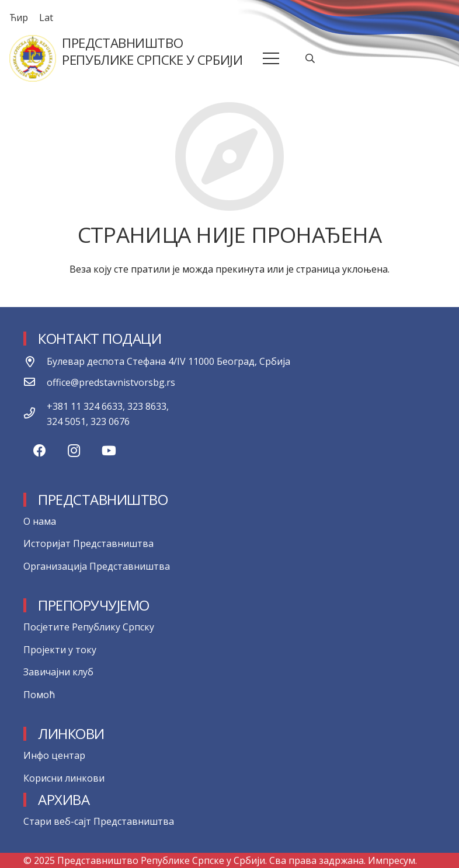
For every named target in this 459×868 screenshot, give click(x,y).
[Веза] (33, 58)
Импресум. (392, 860)
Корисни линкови (64, 778)
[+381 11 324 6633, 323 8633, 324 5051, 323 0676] (35, 414)
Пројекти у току (60, 650)
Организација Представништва (97, 566)
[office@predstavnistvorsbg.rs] (35, 382)
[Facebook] (39, 451)
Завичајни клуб (58, 672)
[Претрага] (310, 59)
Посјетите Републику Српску (89, 627)
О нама (40, 521)
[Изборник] (272, 58)
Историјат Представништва (88, 543)
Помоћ (39, 695)
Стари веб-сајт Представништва (99, 821)
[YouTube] (109, 451)
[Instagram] (74, 451)
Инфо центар (54, 755)
